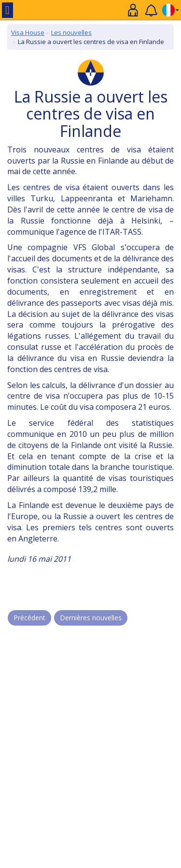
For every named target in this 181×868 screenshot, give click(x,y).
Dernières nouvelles (91, 618)
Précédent (29, 618)
